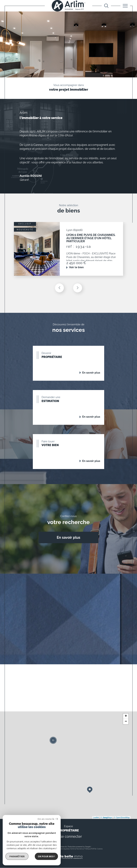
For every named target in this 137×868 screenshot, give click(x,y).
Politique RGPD (90, 849)
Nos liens (80, 849)
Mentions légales (63, 849)
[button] (78, 288)
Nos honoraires (40, 849)
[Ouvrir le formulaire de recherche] (106, 6)
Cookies (100, 849)
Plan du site (51, 849)
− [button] (126, 722)
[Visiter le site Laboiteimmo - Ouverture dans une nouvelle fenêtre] (68, 861)
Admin (73, 849)
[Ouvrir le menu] (125, 6)
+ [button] (126, 716)
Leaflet (96, 818)
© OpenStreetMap (122, 818)
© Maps (106, 818)
